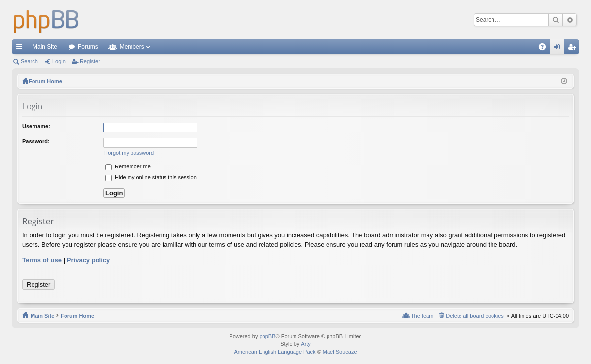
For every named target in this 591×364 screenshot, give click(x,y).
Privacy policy (88, 260)
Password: (36, 141)
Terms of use (42, 260)
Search (556, 20)
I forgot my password (129, 153)
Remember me (128, 166)
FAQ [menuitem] (545, 49)
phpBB (267, 336)
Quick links (21, 49)
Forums (88, 47)
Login (59, 61)
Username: (36, 126)
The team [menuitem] (422, 316)
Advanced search (570, 20)
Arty (306, 344)
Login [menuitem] (559, 49)
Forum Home (77, 316)
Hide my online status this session (151, 177)
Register (90, 61)
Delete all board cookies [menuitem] (475, 316)
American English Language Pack (275, 352)
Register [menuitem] (574, 49)
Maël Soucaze (340, 352)
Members (132, 47)
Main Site (45, 47)
